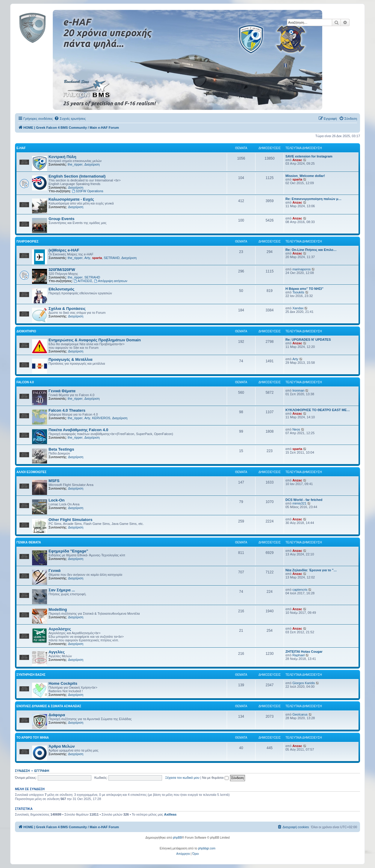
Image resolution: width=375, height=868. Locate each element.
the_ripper (75, 164)
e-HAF (21, 148)
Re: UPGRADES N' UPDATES (308, 340)
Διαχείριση (92, 164)
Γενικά (55, 571)
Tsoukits (298, 292)
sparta (297, 179)
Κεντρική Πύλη (62, 157)
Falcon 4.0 (25, 382)
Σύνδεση (22, 771)
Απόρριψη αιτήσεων (111, 281)
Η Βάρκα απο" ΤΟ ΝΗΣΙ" (304, 289)
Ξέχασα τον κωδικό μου (182, 778)
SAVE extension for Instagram (309, 156)
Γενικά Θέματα (62, 391)
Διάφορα (57, 715)
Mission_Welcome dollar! (305, 176)
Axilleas (170, 814)
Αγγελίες (57, 652)
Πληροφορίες (28, 241)
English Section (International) (77, 176)
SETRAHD (112, 258)
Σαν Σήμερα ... (62, 590)
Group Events (61, 219)
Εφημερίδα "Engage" (68, 551)
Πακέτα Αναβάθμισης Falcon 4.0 (78, 430)
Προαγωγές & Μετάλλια (71, 359)
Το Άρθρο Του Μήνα (33, 738)
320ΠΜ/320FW (62, 270)
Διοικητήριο (26, 331)
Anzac (297, 160)
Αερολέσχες (60, 629)
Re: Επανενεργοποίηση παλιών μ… (313, 199)
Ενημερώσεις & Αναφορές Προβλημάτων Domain (95, 340)
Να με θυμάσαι (215, 778)
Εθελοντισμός (61, 289)
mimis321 (299, 503)
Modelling (58, 609)
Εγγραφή (42, 771)
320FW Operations (88, 191)
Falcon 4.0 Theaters (67, 410)
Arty (87, 258)
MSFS (54, 481)
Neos (296, 429)
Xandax (298, 308)
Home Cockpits (63, 683)
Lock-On (56, 500)
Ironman (298, 390)
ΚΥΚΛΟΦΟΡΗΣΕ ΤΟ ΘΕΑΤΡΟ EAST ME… (318, 410)
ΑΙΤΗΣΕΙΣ (83, 281)
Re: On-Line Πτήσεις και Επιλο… (311, 250)
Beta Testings (61, 449)
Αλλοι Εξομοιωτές (31, 472)
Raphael (298, 655)
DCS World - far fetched (304, 500)
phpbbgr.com (207, 848)
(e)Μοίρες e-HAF (64, 250)
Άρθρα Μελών (62, 746)
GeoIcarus (300, 714)
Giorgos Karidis (304, 683)
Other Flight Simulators (71, 520)
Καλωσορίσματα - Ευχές (71, 199)
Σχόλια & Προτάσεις (67, 309)
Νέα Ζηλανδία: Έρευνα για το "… (311, 570)
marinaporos (301, 269)
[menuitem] (70, 119)
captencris (300, 590)
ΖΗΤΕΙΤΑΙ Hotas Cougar (304, 652)
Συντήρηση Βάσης (31, 675)
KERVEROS (101, 418)
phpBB (177, 838)
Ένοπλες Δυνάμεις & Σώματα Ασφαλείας (49, 706)
